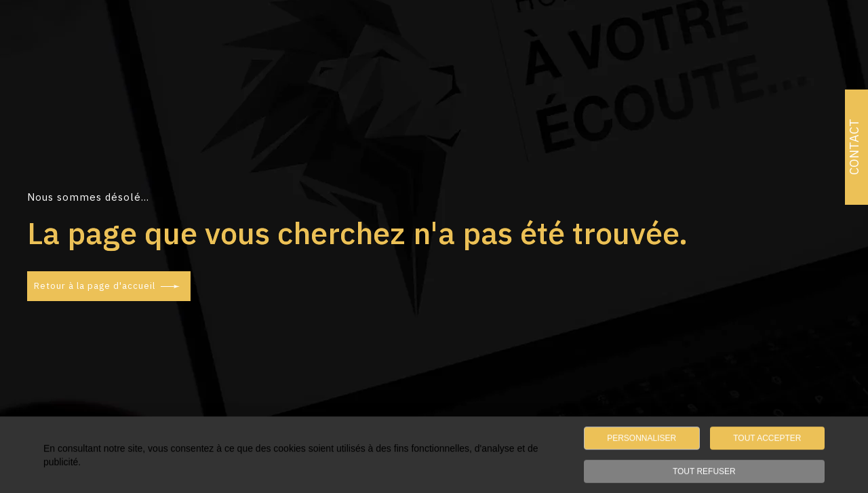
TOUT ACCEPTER (767, 439)
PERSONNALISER (642, 439)
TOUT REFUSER (704, 473)
